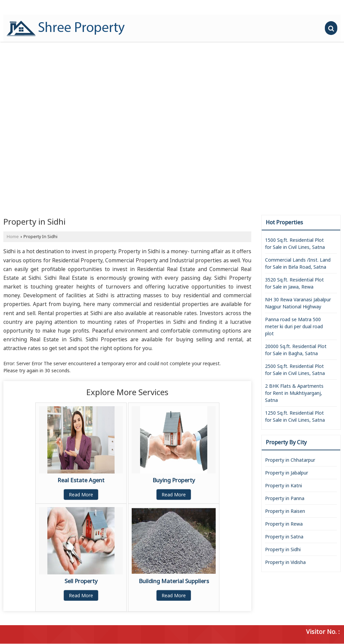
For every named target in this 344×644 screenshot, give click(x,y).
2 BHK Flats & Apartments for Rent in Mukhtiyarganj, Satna (294, 393)
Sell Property (81, 581)
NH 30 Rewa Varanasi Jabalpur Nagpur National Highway (298, 303)
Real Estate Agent (81, 480)
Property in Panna (285, 498)
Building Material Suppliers (174, 581)
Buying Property (174, 480)
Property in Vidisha (285, 562)
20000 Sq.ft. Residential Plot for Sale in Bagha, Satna (296, 350)
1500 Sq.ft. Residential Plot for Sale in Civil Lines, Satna (295, 243)
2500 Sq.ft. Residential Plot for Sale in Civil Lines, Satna (295, 370)
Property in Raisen (285, 511)
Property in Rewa (284, 524)
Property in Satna (284, 537)
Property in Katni (284, 485)
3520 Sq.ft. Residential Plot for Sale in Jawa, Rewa (294, 283)
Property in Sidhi (283, 549)
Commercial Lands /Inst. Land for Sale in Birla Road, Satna (298, 263)
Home (13, 237)
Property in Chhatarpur (290, 460)
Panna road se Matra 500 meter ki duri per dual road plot (294, 326)
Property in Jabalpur (287, 473)
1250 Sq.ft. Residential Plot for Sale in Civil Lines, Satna (295, 416)
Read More (81, 495)
